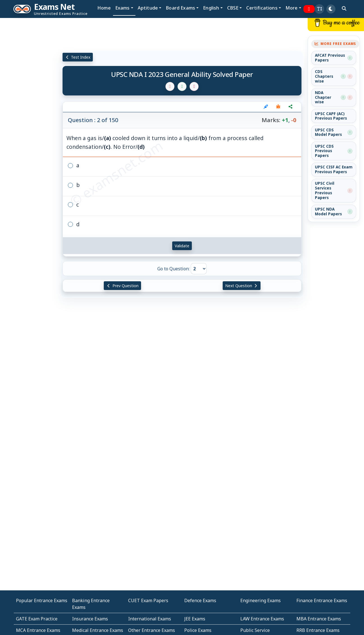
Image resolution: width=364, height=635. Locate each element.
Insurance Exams (90, 619)
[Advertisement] (30, 103)
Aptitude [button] (148, 8)
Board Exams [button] (180, 8)
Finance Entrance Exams (322, 600)
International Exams (150, 619)
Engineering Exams (261, 600)
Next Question (242, 286)
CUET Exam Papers (148, 600)
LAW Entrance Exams (262, 619)
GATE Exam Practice (37, 619)
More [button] (292, 8)
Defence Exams (200, 600)
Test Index (78, 57)
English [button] (211, 8)
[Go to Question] (199, 269)
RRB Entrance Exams (318, 630)
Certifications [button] (262, 8)
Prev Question (122, 286)
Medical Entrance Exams (98, 630)
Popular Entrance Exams (42, 600)
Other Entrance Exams (152, 630)
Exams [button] (123, 8)
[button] (319, 9)
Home (104, 8)
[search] (344, 8)
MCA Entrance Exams (38, 630)
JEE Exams (195, 619)
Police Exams (198, 630)
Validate (182, 246)
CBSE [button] (233, 8)
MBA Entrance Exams (319, 619)
